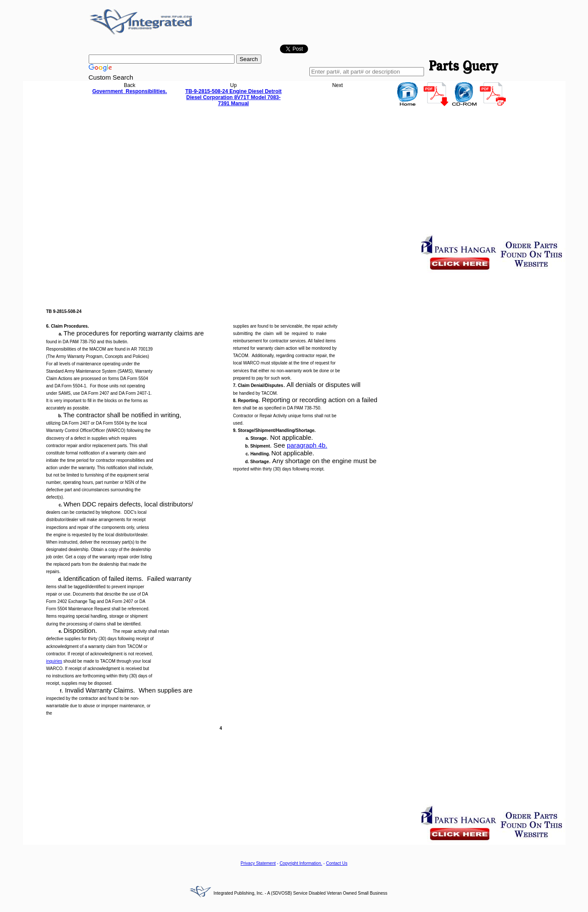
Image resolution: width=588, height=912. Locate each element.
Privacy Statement (258, 863)
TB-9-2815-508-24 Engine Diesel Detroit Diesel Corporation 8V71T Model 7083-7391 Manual (233, 97)
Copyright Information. (301, 863)
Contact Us (336, 863)
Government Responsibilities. (130, 91)
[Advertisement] (294, 172)
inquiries (54, 661)
